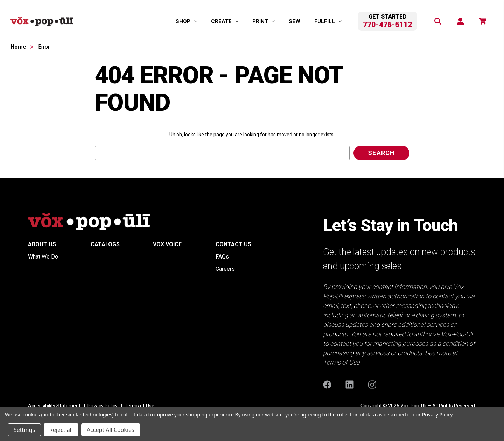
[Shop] (186, 21)
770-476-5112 (387, 25)
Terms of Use (341, 362)
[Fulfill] (328, 21)
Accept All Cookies (111, 430)
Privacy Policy (437, 415)
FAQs (222, 257)
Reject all (61, 430)
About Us (42, 244)
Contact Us (233, 244)
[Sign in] (460, 21)
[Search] (437, 21)
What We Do (43, 257)
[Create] (225, 21)
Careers (225, 269)
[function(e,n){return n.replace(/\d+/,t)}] (482, 21)
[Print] (264, 21)
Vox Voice (167, 244)
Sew (295, 21)
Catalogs (105, 244)
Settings (24, 430)
